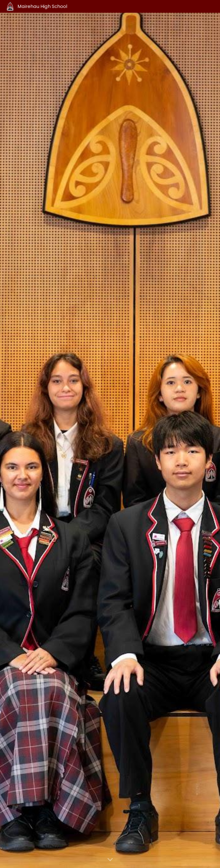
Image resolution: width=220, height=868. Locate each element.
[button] (110, 860)
